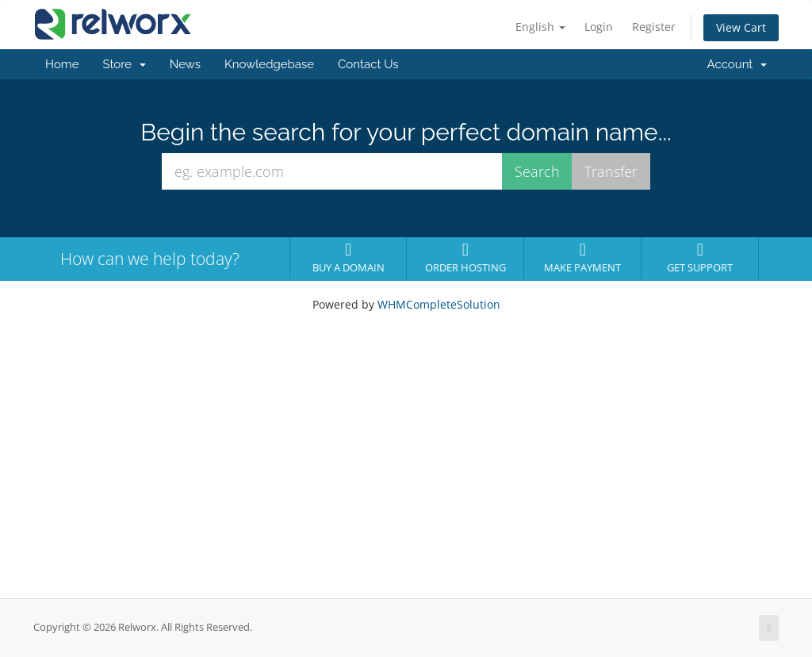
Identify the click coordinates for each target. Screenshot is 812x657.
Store (124, 64)
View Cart (741, 27)
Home (62, 64)
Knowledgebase (269, 64)
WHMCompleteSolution (439, 304)
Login (599, 27)
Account (737, 64)
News (185, 64)
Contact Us (368, 64)
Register (654, 27)
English (540, 27)
